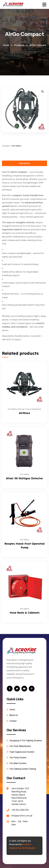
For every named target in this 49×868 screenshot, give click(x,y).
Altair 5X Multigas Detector (24, 478)
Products (19, 45)
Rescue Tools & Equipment (29, 409)
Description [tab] (24, 163)
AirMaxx (24, 413)
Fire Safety (17, 146)
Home (6, 45)
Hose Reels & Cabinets (25, 613)
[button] (43, 92)
